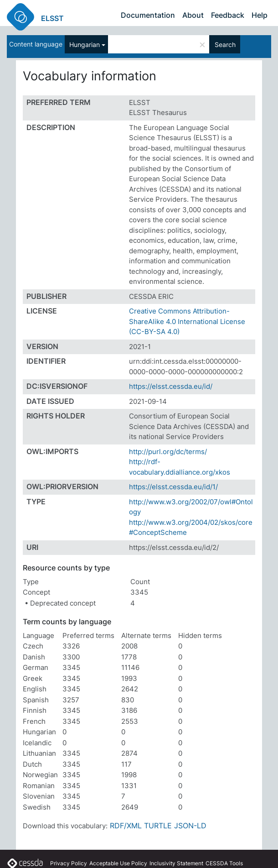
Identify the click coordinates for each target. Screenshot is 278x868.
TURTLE (158, 826)
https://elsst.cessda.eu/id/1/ (173, 487)
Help (260, 15)
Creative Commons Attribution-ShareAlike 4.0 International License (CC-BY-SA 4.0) (187, 321)
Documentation (148, 15)
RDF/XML (126, 826)
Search (225, 44)
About (193, 15)
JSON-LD (190, 826)
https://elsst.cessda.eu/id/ (171, 386)
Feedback (228, 15)
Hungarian (85, 44)
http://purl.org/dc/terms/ (168, 452)
